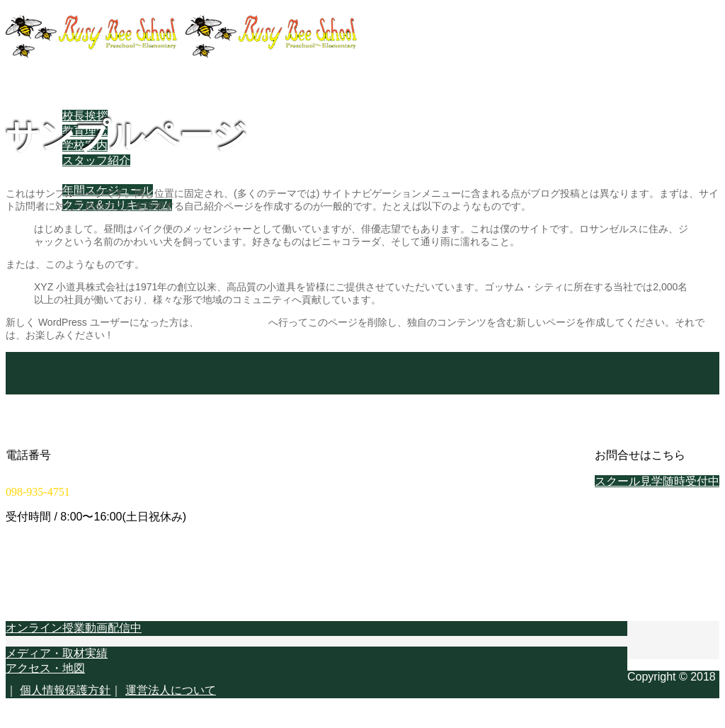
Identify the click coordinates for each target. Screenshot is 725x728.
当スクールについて (85, 101)
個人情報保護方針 (65, 690)
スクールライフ (74, 175)
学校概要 (57, 250)
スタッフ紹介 (96, 160)
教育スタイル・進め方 (91, 220)
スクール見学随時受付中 (657, 481)
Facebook (59, 279)
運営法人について (171, 690)
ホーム (51, 86)
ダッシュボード (234, 322)
